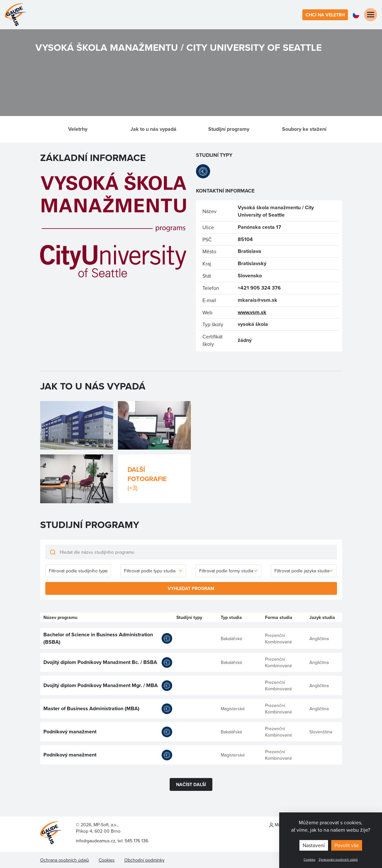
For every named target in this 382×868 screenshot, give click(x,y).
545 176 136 (136, 841)
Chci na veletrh (325, 15)
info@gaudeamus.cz (96, 841)
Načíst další (191, 784)
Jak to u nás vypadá (153, 129)
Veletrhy (78, 129)
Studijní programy (229, 129)
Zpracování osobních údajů (338, 859)
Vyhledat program (191, 588)
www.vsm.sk (252, 312)
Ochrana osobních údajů (65, 860)
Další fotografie (154, 479)
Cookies (310, 859)
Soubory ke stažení (304, 129)
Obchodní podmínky (144, 860)
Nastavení (314, 845)
